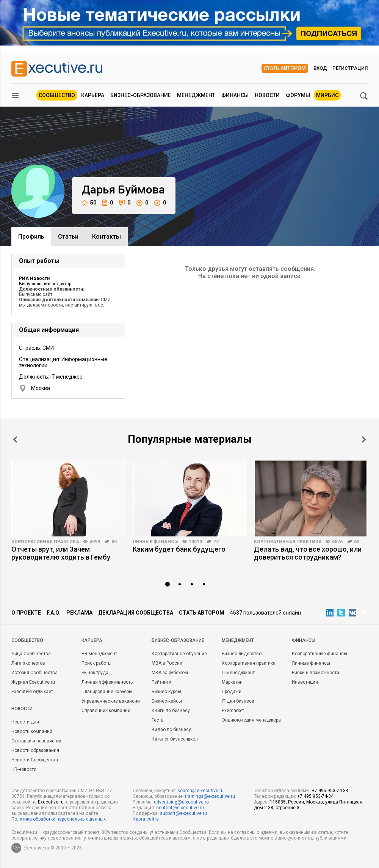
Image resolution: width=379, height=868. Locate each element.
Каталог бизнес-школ (175, 739)
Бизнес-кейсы (167, 701)
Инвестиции (305, 682)
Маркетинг (233, 682)
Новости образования (35, 750)
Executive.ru (51, 802)
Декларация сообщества (136, 613)
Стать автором (285, 68)
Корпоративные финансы (319, 654)
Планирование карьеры (107, 692)
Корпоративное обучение (179, 654)
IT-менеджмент (238, 673)
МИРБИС (327, 95)
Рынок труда (95, 673)
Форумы (298, 95)
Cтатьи (68, 237)
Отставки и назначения (37, 741)
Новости (267, 95)
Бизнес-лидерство (242, 654)
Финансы (235, 95)
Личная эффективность (107, 682)
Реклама (79, 613)
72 (216, 542)
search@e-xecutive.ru (200, 791)
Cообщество (27, 640)
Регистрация (350, 68)
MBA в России (167, 663)
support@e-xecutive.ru (183, 813)
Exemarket (233, 711)
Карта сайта (146, 819)
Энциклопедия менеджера (251, 720)
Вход (320, 68)
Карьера (93, 95)
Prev (15, 440)
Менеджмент (196, 95)
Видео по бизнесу (171, 730)
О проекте (26, 613)
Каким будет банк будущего (179, 549)
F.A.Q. (54, 613)
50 (89, 203)
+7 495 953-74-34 (330, 791)
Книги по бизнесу (171, 711)
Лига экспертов (28, 663)
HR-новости (24, 769)
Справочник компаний (106, 711)
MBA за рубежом (170, 673)
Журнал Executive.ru (33, 682)
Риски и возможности (316, 673)
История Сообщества (34, 673)
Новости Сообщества (35, 760)
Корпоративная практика (45, 542)
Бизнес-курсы (166, 692)
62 (357, 542)
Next (364, 440)
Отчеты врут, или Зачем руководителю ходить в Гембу (61, 553)
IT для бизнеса (238, 701)
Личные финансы (156, 542)
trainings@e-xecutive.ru (210, 796)
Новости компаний (32, 731)
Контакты (106, 237)
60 (114, 542)
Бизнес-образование (141, 95)
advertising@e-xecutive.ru (181, 802)
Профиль (31, 237)
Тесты (158, 720)
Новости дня (25, 722)
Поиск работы (96, 663)
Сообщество (57, 95)
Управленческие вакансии (111, 701)
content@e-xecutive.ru (180, 808)
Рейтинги (161, 682)
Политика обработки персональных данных (59, 819)
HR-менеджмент (99, 654)
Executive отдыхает (32, 692)
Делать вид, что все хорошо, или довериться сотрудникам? (308, 553)
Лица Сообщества (31, 654)
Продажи (232, 692)
